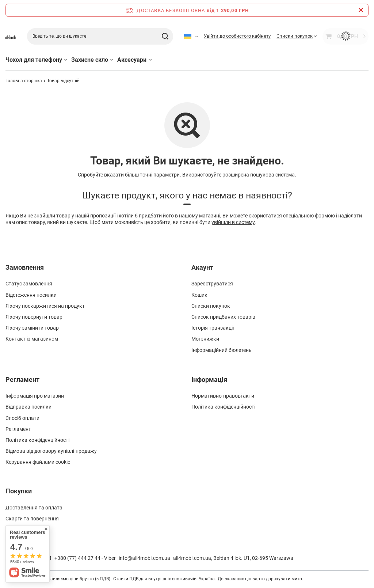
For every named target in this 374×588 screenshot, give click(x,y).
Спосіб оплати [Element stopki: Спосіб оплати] (22, 418)
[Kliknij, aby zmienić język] (191, 36)
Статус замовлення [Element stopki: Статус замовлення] (29, 284)
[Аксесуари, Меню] (150, 60)
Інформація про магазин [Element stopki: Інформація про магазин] (35, 396)
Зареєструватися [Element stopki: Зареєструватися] (212, 284)
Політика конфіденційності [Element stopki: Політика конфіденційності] (37, 440)
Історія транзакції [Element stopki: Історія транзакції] (213, 328)
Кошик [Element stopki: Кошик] (199, 295)
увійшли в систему (233, 222)
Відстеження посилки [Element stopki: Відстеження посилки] (31, 295)
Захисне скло (90, 60)
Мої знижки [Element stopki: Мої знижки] (205, 339)
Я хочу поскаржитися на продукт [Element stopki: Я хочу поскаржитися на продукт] (45, 306)
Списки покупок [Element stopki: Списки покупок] (211, 306)
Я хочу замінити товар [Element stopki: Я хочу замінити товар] (32, 328)
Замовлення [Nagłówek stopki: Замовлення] (25, 267)
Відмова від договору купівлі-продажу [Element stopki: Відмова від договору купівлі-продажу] (51, 451)
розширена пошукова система (259, 175)
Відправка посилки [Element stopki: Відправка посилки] (28, 407)
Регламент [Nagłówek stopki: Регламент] (22, 380)
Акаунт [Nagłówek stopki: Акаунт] (202, 267)
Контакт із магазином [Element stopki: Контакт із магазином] (32, 339)
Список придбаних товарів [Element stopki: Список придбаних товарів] (223, 317)
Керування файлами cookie (38, 462)
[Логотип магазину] (11, 36)
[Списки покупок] (297, 36)
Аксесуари (132, 60)
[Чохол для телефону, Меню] (66, 60)
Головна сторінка (24, 81)
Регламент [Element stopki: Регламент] (18, 429)
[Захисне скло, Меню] (112, 60)
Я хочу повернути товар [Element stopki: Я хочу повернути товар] (34, 317)
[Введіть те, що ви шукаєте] (100, 36)
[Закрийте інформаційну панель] (361, 10)
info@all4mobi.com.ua (144, 558)
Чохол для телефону (34, 60)
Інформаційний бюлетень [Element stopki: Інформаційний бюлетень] (222, 350)
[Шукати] (165, 36)
